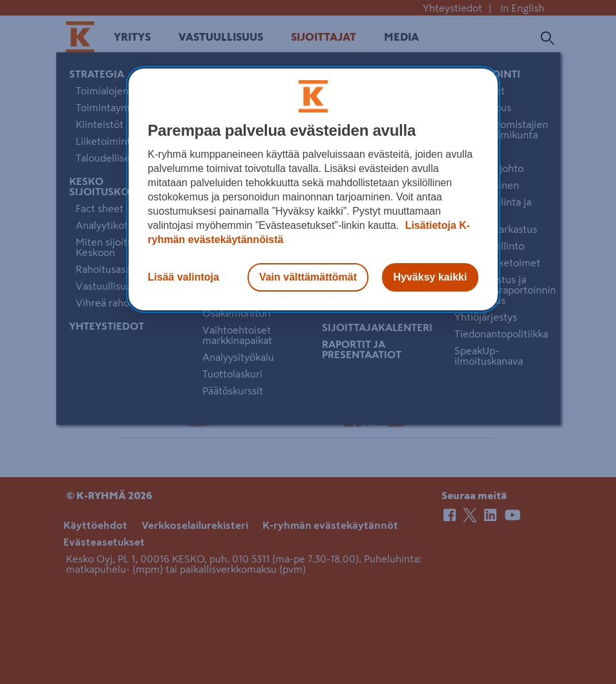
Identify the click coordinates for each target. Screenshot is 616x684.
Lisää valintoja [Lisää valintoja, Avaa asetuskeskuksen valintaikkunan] (184, 277)
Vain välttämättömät (308, 277)
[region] (313, 189)
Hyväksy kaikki (430, 277)
